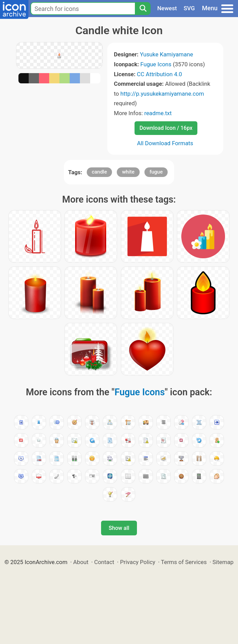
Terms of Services (184, 562)
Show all (119, 528)
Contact (104, 562)
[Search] (143, 9)
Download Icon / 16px (166, 128)
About (81, 562)
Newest (167, 8)
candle (100, 172)
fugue (156, 172)
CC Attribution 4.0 (159, 74)
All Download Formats (165, 143)
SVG (189, 8)
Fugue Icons (156, 64)
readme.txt (158, 113)
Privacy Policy (137, 562)
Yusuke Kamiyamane (167, 54)
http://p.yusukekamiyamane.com (162, 94)
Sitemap (223, 562)
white (128, 172)
